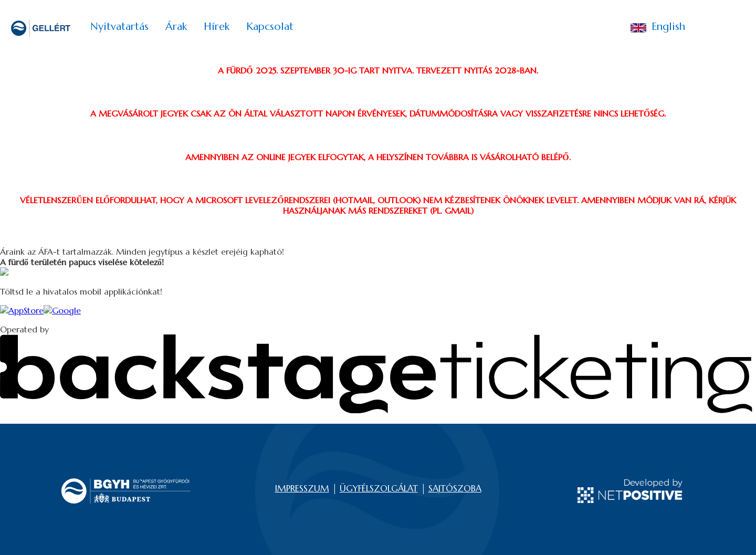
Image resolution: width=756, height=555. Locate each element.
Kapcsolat (270, 27)
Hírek (217, 27)
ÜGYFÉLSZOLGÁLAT (379, 489)
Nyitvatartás (119, 27)
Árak (176, 27)
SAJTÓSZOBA (455, 489)
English (658, 28)
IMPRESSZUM (302, 489)
